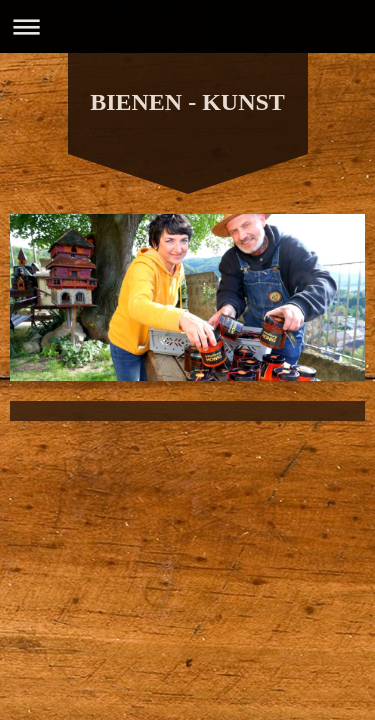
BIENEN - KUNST (187, 102)
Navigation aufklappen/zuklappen (187, 26)
